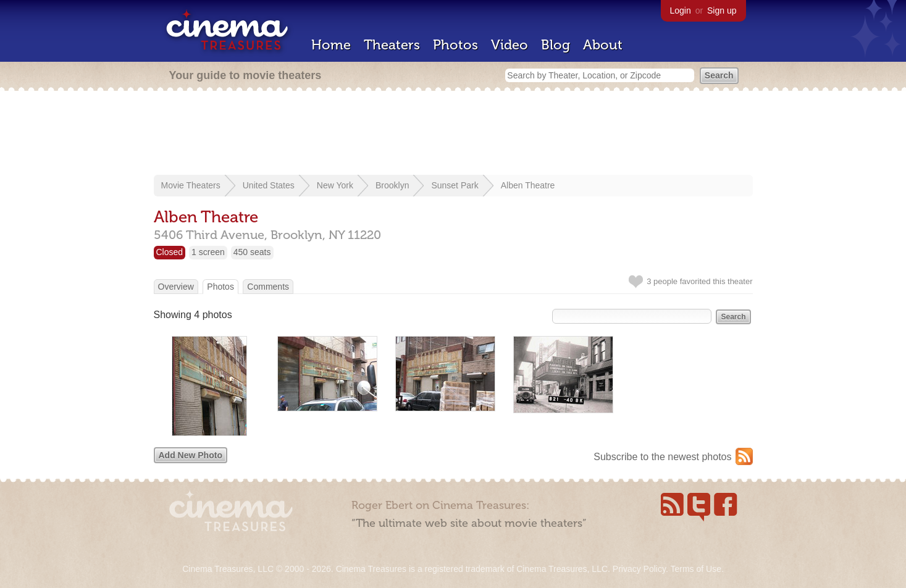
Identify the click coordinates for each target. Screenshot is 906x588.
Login (681, 10)
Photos (455, 45)
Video (510, 45)
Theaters (392, 45)
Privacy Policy (639, 569)
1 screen (208, 252)
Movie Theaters (191, 185)
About (603, 45)
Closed (170, 252)
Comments (268, 287)
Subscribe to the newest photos (662, 457)
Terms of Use (695, 569)
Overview (176, 287)
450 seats (252, 252)
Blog (556, 45)
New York (335, 185)
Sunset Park (455, 185)
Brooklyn (392, 185)
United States (269, 185)
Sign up (722, 10)
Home (331, 45)
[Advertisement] (453, 134)
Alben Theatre (528, 185)
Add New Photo (191, 455)
